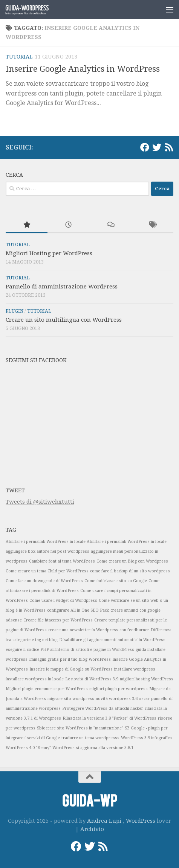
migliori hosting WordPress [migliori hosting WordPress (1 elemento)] (147, 679)
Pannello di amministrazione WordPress (62, 287)
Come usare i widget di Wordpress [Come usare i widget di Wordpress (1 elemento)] (63, 601)
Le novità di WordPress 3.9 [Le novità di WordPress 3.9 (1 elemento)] (92, 679)
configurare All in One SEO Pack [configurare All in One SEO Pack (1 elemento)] (78, 610)
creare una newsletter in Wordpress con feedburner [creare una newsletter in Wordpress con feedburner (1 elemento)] (99, 630)
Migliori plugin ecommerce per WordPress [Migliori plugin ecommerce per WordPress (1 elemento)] (47, 689)
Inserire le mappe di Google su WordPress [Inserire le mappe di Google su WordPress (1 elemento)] (71, 669)
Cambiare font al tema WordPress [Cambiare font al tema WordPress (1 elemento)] (62, 561)
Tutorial (19, 57)
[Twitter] (157, 147)
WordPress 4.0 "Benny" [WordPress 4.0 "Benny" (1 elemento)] (28, 748)
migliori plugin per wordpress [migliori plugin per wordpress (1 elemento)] (119, 689)
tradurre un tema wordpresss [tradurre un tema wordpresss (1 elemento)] (90, 738)
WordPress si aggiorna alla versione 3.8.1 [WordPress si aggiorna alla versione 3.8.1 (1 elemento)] (93, 748)
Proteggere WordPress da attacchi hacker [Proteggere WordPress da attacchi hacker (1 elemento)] (103, 708)
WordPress (141, 821)
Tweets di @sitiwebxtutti (40, 502)
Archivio (92, 829)
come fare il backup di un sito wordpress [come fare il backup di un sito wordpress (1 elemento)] (130, 571)
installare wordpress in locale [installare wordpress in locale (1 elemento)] (35, 679)
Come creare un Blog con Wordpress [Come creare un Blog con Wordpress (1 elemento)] (132, 561)
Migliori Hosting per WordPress (49, 253)
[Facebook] (145, 147)
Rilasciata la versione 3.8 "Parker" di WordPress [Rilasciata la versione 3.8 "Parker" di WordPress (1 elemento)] (109, 718)
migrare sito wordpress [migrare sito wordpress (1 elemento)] (71, 699)
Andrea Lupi (104, 821)
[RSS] (169, 147)
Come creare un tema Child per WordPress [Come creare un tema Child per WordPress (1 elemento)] (47, 571)
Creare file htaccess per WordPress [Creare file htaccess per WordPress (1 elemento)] (58, 620)
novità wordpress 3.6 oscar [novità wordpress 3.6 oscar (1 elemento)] (123, 699)
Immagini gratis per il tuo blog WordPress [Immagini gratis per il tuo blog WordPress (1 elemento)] (70, 659)
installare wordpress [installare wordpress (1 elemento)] (135, 669)
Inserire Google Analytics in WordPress (83, 69)
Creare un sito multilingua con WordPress (64, 320)
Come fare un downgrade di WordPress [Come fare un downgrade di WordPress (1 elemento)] (44, 581)
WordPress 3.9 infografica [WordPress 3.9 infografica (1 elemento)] (146, 738)
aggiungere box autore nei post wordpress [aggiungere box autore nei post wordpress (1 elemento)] (47, 551)
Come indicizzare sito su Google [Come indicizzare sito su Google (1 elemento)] (116, 581)
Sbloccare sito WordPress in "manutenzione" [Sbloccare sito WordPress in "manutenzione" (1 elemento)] (80, 728)
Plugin (15, 311)
